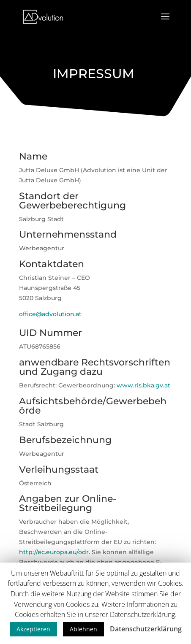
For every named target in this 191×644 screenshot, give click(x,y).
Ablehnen (83, 629)
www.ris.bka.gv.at (143, 385)
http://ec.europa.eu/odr (54, 552)
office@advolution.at (50, 314)
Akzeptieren (33, 629)
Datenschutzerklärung (146, 629)
